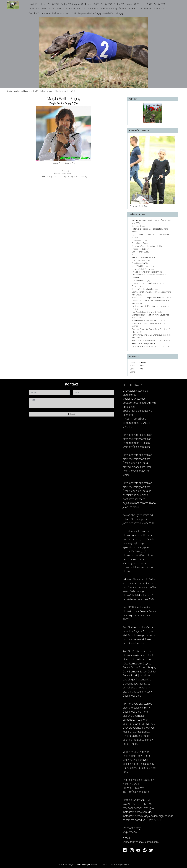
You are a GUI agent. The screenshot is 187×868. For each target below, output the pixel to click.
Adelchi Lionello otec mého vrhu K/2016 (148, 321)
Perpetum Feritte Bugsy (140, 206)
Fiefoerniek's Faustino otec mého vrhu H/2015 (151, 341)
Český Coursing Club (140, 263)
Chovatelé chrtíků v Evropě (143, 269)
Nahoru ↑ (125, 865)
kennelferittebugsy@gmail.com (141, 842)
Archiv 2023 (93, 4)
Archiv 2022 (107, 4)
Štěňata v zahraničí (128, 9)
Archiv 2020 (133, 4)
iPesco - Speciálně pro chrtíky (144, 344)
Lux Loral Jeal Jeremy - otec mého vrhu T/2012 (151, 346)
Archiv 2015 (61, 9)
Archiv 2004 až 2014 (79, 9)
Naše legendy (29, 91)
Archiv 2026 (54, 4)
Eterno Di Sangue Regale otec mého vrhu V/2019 (152, 298)
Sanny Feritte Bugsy (140, 243)
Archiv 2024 (80, 4)
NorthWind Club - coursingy (143, 266)
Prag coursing (138, 286)
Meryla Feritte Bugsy (45, 91)
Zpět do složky (60, 174)
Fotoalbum (41, 4)
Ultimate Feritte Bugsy (141, 280)
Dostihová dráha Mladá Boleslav (145, 289)
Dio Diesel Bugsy (139, 226)
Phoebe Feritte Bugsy (141, 249)
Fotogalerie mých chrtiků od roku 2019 (148, 283)
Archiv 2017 (35, 9)
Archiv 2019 (146, 4)
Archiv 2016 (48, 9)
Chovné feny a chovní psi (151, 9)
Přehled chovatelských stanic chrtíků (147, 272)
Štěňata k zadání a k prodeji (104, 9)
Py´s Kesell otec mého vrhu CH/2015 (147, 312)
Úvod (31, 4)
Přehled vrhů (58, 13)
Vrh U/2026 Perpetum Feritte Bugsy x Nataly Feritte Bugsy (95, 13)
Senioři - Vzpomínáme (40, 13)
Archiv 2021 (120, 4)
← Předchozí (64, 171)
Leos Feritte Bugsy (139, 240)
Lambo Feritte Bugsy (140, 252)
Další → (70, 174)
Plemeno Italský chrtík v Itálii (143, 258)
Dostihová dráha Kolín (141, 260)
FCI (133, 255)
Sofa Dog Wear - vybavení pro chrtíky (147, 246)
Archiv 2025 (67, 4)
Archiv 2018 (160, 4)
